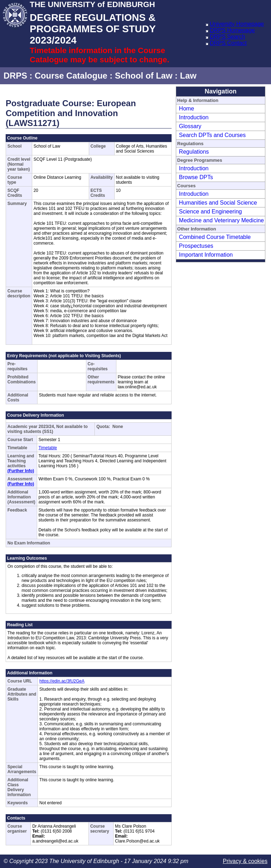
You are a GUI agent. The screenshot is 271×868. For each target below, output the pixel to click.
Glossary (190, 126)
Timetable (48, 448)
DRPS (15, 76)
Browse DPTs (196, 177)
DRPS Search (227, 37)
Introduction (194, 117)
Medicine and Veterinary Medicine (221, 220)
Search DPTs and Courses (212, 135)
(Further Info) (21, 471)
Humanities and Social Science (218, 203)
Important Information (206, 255)
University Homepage (237, 24)
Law (188, 76)
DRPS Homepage (232, 30)
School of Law (144, 76)
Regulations (194, 152)
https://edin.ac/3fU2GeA (62, 681)
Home (187, 108)
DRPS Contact (228, 43)
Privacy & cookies (245, 861)
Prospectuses (196, 246)
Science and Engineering (211, 212)
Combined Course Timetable (215, 237)
